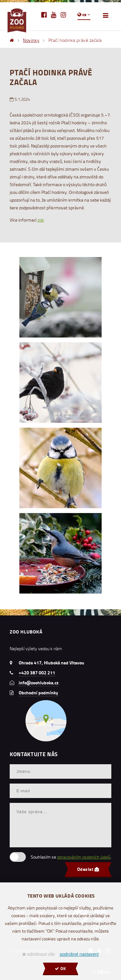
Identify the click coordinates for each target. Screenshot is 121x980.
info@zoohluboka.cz (39, 683)
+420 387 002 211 (37, 673)
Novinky (31, 40)
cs (84, 14)
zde (41, 220)
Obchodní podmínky (38, 693)
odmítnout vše (39, 954)
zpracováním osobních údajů (84, 857)
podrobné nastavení (79, 954)
